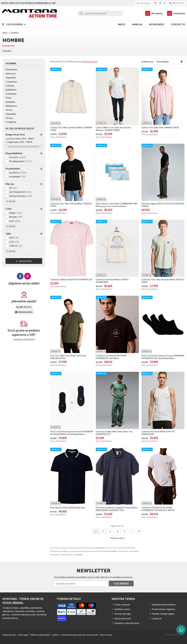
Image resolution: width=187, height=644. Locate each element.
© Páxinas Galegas (174, 635)
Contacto (157, 618)
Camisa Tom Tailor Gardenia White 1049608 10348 (71, 129)
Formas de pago (123, 614)
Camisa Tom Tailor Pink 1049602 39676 (160, 127)
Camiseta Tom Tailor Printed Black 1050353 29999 (71, 205)
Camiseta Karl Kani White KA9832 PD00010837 (112, 281)
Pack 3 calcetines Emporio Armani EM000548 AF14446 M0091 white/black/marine (72, 433)
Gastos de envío (123, 618)
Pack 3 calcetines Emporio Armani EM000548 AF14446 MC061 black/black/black (163, 357)
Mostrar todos (90, 61)
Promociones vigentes (163, 609)
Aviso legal (23, 635)
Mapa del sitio (10, 635)
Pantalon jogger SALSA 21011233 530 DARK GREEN (163, 205)
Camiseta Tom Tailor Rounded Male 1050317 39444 (163, 281)
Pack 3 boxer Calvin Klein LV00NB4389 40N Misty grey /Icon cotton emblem (116, 205)
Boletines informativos (164, 604)
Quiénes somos (122, 609)
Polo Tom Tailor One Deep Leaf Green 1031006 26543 (68, 357)
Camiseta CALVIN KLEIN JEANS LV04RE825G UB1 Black (111, 357)
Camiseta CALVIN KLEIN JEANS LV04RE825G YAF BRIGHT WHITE (158, 509)
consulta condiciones (24, 339)
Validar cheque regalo (163, 614)
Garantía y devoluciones (127, 623)
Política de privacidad (40, 635)
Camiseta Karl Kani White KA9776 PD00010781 (158, 433)
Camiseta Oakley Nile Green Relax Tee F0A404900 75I (114, 433)
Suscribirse (121, 583)
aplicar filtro (26, 261)
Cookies (55, 635)
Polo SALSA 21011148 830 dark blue (68, 508)
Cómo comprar (122, 604)
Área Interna (106, 635)
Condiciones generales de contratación (80, 635)
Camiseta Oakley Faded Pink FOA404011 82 (71, 279)
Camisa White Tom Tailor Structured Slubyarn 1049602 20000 (113, 129)
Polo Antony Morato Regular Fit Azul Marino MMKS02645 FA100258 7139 (117, 509)
